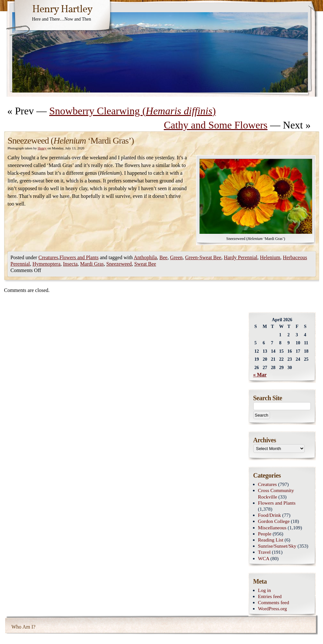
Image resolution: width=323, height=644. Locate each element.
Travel (265, 552)
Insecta (70, 264)
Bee (163, 257)
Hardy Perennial (240, 257)
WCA (264, 558)
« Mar (260, 375)
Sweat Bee (145, 264)
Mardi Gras (92, 264)
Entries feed (270, 596)
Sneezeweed (119, 264)
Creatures (48, 257)
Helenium (270, 257)
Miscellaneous (272, 528)
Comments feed (274, 602)
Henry (42, 148)
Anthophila (145, 257)
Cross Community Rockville (276, 493)
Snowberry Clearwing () (132, 111)
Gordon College (274, 521)
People (265, 534)
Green (176, 257)
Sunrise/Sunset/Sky (277, 546)
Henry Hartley (62, 10)
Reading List (271, 540)
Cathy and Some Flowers (216, 125)
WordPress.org (273, 609)
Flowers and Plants (79, 257)
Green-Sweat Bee (203, 257)
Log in (265, 590)
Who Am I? (24, 627)
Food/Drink (270, 515)
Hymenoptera (46, 264)
